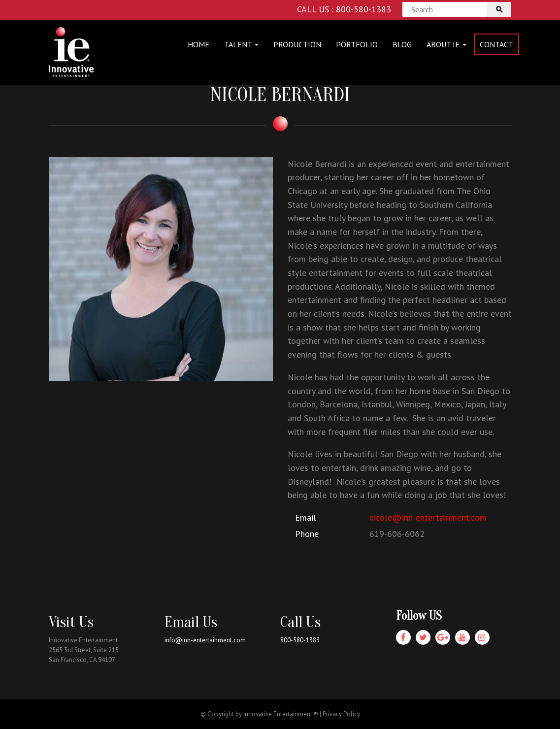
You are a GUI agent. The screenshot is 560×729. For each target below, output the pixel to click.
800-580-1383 (300, 640)
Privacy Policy (341, 714)
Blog (402, 44)
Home (198, 44)
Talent (241, 44)
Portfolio (357, 44)
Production (297, 44)
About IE (446, 44)
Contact (496, 44)
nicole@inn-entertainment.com (428, 517)
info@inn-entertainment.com (205, 640)
